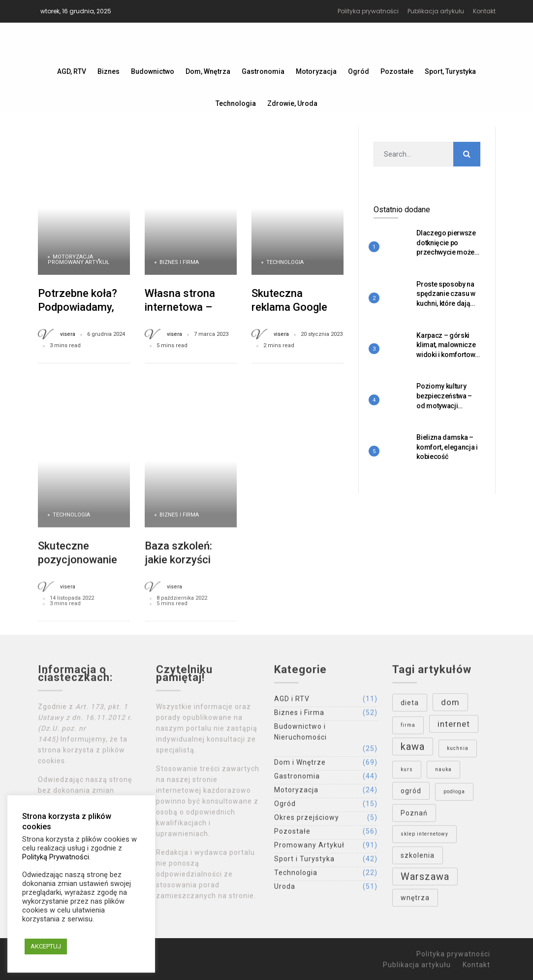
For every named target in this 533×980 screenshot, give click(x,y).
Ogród (359, 71)
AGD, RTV (72, 71)
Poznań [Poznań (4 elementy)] (414, 817)
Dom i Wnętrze (300, 766)
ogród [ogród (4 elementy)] (411, 794)
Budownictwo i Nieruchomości (300, 735)
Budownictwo (153, 71)
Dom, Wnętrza (208, 71)
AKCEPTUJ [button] (46, 946)
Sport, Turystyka (450, 71)
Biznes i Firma (179, 262)
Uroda (285, 890)
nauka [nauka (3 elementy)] (443, 773)
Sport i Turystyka (304, 862)
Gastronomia (263, 71)
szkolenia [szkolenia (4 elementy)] (418, 859)
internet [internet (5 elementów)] (454, 727)
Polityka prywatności (368, 11)
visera (68, 334)
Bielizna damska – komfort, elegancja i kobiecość (447, 447)
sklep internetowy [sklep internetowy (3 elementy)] (424, 837)
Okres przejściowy (307, 821)
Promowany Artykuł (78, 262)
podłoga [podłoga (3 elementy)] (454, 795)
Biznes (109, 71)
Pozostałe (397, 71)
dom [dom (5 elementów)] (450, 706)
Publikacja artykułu (436, 11)
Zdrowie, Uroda (292, 103)
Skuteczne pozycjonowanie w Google (83, 563)
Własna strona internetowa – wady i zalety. (180, 307)
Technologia (236, 103)
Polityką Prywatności (56, 857)
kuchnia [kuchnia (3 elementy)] (458, 752)
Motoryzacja (316, 71)
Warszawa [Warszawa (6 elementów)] (425, 880)
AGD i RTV (292, 702)
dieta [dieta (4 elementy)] (410, 706)
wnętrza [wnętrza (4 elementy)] (415, 901)
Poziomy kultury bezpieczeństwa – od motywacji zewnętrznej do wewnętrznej (444, 405)
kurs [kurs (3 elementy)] (407, 773)
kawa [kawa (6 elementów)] (413, 750)
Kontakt (484, 11)
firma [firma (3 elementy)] (408, 729)
